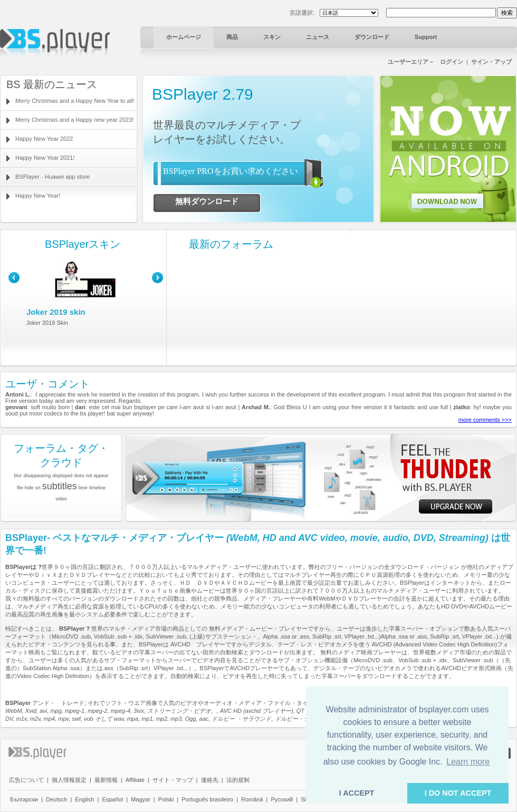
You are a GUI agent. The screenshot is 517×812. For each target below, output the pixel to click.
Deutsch (56, 799)
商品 (232, 37)
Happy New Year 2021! (45, 158)
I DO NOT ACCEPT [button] (458, 793)
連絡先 (210, 780)
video (61, 499)
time (83, 488)
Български (24, 799)
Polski (166, 799)
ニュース (318, 37)
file (20, 488)
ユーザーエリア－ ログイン (425, 62)
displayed (62, 476)
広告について (26, 780)
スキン (272, 37)
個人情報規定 (69, 780)
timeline (97, 488)
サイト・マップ (173, 780)
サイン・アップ (491, 62)
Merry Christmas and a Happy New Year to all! (75, 101)
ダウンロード (372, 37)
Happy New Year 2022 (44, 139)
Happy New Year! (38, 196)
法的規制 (238, 780)
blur (18, 476)
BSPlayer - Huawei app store (52, 177)
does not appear (91, 476)
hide (29, 488)
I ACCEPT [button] (357, 793)
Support (426, 37)
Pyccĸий (282, 799)
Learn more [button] (468, 762)
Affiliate (135, 780)
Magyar (141, 799)
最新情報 (106, 780)
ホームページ (184, 37)
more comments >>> (485, 420)
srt (38, 488)
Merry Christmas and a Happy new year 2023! (74, 120)
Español (112, 799)
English (84, 799)
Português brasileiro (207, 799)
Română (252, 799)
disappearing (37, 476)
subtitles (60, 486)
